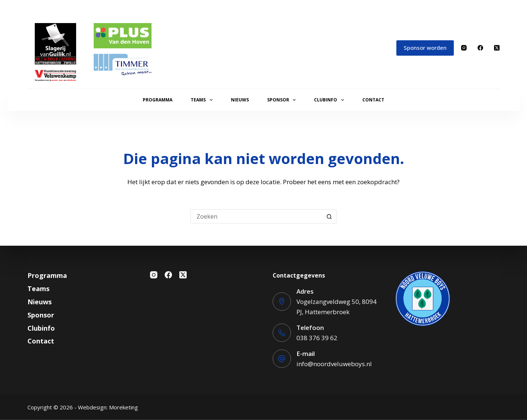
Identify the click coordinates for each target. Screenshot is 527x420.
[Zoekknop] (329, 216)
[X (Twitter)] (497, 48)
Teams (203, 100)
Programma (158, 100)
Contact (373, 100)
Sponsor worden (425, 48)
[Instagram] (464, 48)
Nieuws (240, 100)
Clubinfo (330, 100)
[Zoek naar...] (256, 216)
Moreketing (124, 407)
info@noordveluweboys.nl (334, 363)
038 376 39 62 (317, 337)
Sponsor (283, 100)
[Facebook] (480, 48)
